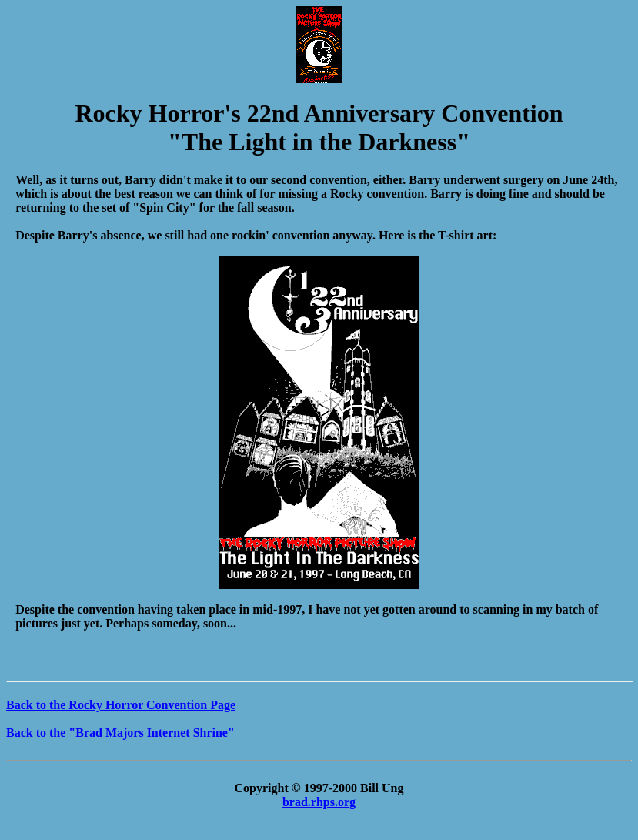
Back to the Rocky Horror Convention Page (121, 705)
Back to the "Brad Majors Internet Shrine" (120, 733)
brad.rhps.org (319, 802)
